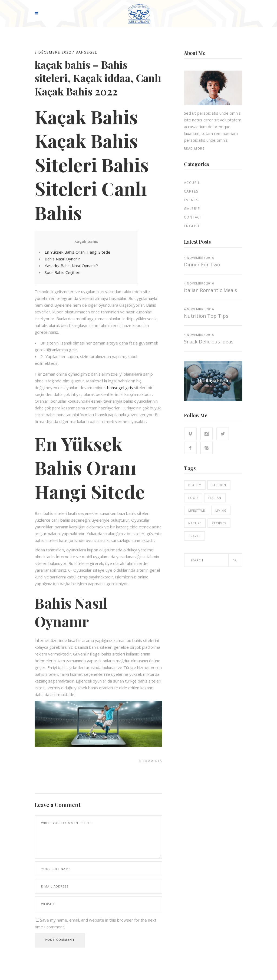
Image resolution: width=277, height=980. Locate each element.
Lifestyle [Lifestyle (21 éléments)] (197, 510)
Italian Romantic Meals (210, 290)
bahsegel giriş (120, 388)
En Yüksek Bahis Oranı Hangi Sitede (78, 252)
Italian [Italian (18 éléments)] (215, 498)
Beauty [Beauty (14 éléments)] (195, 485)
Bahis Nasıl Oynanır (62, 259)
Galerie (192, 208)
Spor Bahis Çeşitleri (62, 272)
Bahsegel (86, 52)
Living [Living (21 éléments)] (221, 510)
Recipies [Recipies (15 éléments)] (219, 523)
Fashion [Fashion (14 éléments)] (219, 485)
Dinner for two (202, 264)
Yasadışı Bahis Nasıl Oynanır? (71, 266)
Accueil (192, 183)
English (192, 226)
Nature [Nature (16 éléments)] (195, 523)
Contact (193, 217)
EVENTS (191, 200)
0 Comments (151, 761)
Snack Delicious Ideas (209, 342)
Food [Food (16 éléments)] (193, 498)
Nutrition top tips (206, 316)
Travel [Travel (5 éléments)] (194, 536)
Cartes (191, 191)
